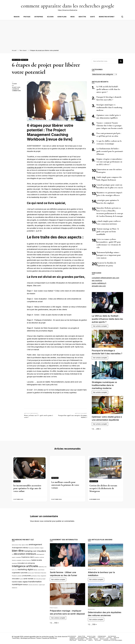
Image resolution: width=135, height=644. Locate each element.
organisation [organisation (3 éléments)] (16, 573)
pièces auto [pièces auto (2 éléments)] (31, 573)
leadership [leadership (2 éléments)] (41, 567)
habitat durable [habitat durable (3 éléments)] (37, 560)
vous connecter (46, 521)
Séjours (50, 17)
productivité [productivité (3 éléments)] (26, 576)
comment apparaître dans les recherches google (68, 6)
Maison (17, 17)
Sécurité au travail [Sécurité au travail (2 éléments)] (41, 579)
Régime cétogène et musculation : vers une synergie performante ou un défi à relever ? (109, 162)
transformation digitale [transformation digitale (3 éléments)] (20, 582)
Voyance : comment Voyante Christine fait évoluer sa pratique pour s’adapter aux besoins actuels (110, 126)
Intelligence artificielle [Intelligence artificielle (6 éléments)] (25, 566)
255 (98, 429)
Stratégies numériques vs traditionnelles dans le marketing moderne (109, 107)
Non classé (16, 60)
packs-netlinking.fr (99, 283)
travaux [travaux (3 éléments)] (25, 585)
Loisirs (109, 638)
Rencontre (82, 640)
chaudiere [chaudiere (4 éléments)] (41, 551)
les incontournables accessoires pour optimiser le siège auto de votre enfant (27, 488)
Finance (72, 638)
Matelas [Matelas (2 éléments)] (35, 570)
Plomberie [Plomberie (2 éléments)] (14, 576)
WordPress (53, 638)
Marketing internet (107, 17)
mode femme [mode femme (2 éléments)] (41, 570)
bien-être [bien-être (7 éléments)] (18, 551)
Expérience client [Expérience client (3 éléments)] (28, 557)
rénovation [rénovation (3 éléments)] (16, 579)
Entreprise (39, 17)
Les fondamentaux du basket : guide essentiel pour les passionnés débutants (110, 151)
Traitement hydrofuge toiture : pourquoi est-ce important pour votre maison (109, 255)
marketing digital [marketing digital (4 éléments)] (25, 569)
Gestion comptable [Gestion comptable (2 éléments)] (17, 560)
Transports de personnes (113, 640)
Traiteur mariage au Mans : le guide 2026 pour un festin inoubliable (108, 232)
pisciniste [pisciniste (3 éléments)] (24, 573)
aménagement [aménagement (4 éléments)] (35, 544)
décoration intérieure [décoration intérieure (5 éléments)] (25, 554)
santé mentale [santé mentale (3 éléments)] (28, 579)
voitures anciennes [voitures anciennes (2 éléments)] (33, 585)
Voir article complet (100, 326)
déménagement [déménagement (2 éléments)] (40, 554)
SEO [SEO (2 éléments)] (35, 579)
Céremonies (102, 636)
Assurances (72, 636)
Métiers (89, 639)
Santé (92, 17)
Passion (91, 609)
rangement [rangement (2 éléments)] (43, 576)
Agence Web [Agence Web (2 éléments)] (25, 545)
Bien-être (82, 17)
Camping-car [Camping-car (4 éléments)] (30, 551)
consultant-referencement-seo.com (105, 278)
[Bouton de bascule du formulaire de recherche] (122, 17)
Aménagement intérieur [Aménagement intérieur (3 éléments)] (20, 548)
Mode (73, 17)
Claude (14, 84)
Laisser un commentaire (18, 90)
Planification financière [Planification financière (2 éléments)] (40, 573)
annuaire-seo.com (99, 286)
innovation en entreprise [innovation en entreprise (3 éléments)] (26, 563)
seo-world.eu (97, 280)
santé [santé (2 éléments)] (21, 579)
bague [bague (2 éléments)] (42, 548)
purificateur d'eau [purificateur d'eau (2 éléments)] (36, 576)
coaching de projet (34, 167)
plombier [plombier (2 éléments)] (20, 576)
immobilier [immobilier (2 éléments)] (14, 563)
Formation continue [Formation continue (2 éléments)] (39, 557)
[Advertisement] (67, 34)
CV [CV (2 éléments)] (13, 554)
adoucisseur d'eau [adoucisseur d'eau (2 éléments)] (17, 545)
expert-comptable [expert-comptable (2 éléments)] (16, 557)
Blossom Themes (36, 638)
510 (56, 623)
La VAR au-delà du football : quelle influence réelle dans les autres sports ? (108, 89)
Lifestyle (101, 638)
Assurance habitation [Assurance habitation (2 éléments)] (34, 548)
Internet (92, 638)
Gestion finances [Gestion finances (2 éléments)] (26, 560)
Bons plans (62, 17)
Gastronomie (82, 638)
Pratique (27, 17)
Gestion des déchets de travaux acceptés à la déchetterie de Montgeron (103, 488)
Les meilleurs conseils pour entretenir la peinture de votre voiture (65, 485)
